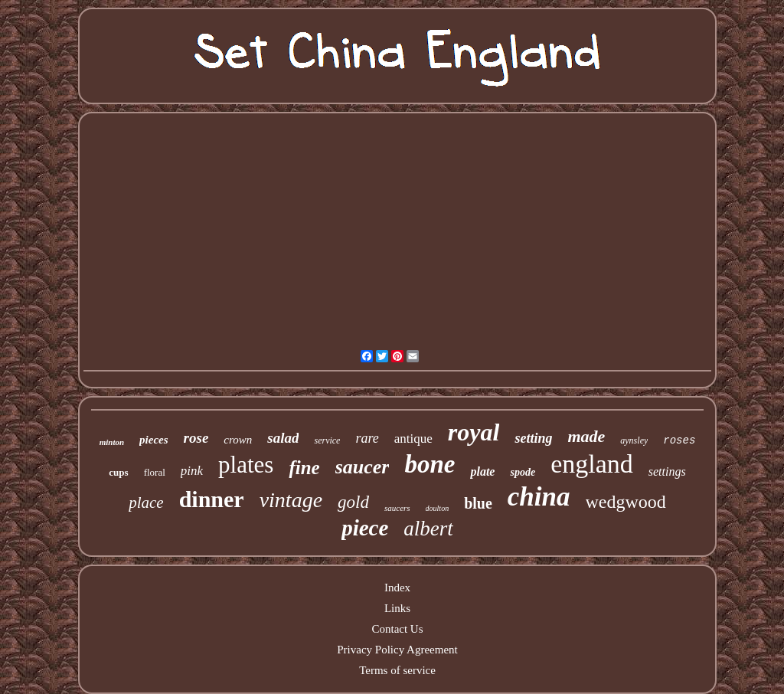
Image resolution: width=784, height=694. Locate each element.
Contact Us (397, 629)
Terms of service (397, 670)
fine (304, 468)
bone (430, 464)
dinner (212, 499)
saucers (397, 508)
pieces (154, 440)
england (592, 464)
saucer (363, 467)
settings (667, 471)
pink (192, 471)
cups (118, 472)
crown (238, 440)
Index (397, 588)
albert (428, 529)
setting (533, 438)
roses (679, 440)
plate (482, 471)
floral (155, 472)
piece (365, 528)
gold (353, 502)
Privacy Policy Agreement (397, 650)
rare (367, 438)
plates (246, 465)
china (539, 497)
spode (523, 472)
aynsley (634, 440)
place (146, 502)
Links (397, 608)
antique (413, 439)
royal (474, 432)
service (327, 440)
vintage (291, 500)
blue (478, 503)
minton (112, 442)
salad (283, 438)
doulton (438, 508)
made (586, 436)
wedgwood (626, 502)
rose (196, 438)
